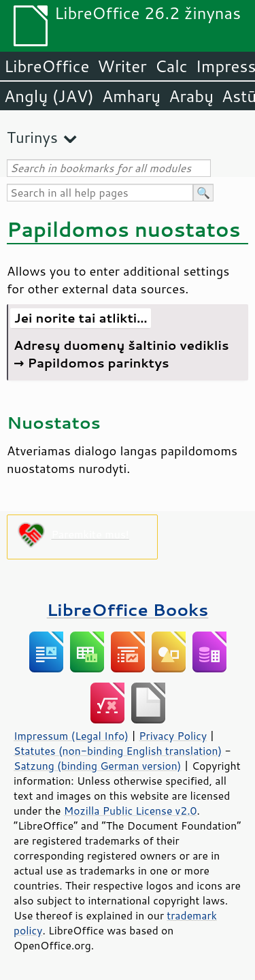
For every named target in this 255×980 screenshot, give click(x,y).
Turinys (32, 137)
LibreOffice (47, 66)
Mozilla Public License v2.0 (131, 811)
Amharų (131, 96)
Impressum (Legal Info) (71, 736)
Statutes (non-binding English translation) (118, 751)
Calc (171, 66)
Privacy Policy (173, 736)
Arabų (191, 96)
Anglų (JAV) (49, 96)
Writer (122, 66)
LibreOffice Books (128, 609)
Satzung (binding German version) (98, 766)
